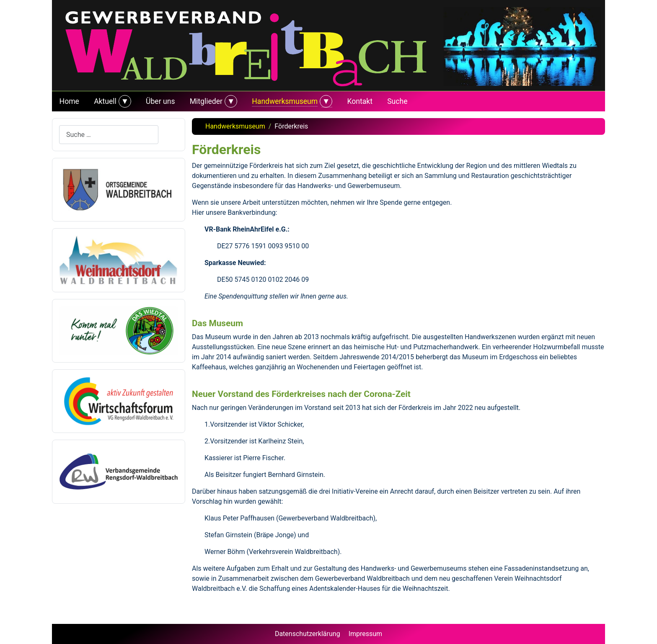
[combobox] (109, 135)
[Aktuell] (124, 101)
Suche (397, 101)
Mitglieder (206, 101)
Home (69, 101)
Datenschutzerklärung (308, 634)
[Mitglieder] (230, 101)
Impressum (366, 634)
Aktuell (105, 101)
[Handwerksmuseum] (325, 101)
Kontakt (360, 101)
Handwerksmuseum (285, 101)
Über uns (160, 101)
